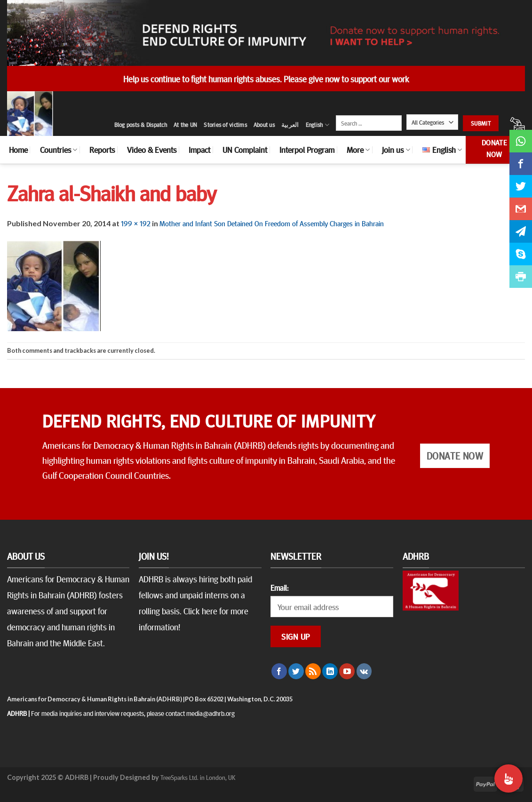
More (358, 150)
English (318, 125)
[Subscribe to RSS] (313, 671)
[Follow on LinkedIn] (330, 671)
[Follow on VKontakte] (364, 671)
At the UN (185, 125)
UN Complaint (245, 150)
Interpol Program (307, 150)
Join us (396, 150)
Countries (59, 150)
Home (18, 150)
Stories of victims (225, 125)
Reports (102, 150)
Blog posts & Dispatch (141, 125)
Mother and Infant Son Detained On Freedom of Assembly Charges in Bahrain (272, 223)
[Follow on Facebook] (279, 671)
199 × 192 (136, 223)
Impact (199, 150)
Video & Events (152, 150)
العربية (290, 125)
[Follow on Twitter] (296, 671)
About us (264, 125)
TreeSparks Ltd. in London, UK (198, 777)
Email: (279, 588)
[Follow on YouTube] (347, 671)
